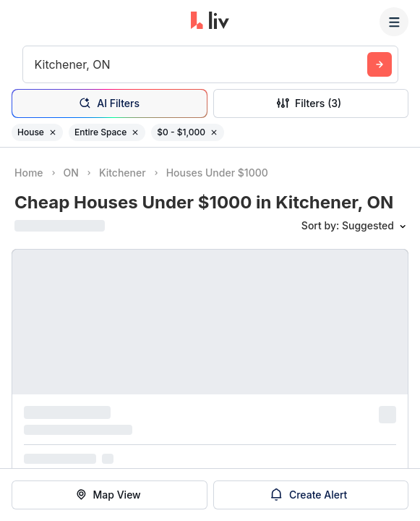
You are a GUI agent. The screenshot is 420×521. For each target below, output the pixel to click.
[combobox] (37, 64)
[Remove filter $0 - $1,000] (214, 132)
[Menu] (394, 22)
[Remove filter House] (53, 132)
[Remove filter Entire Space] (135, 132)
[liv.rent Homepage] (210, 22)
